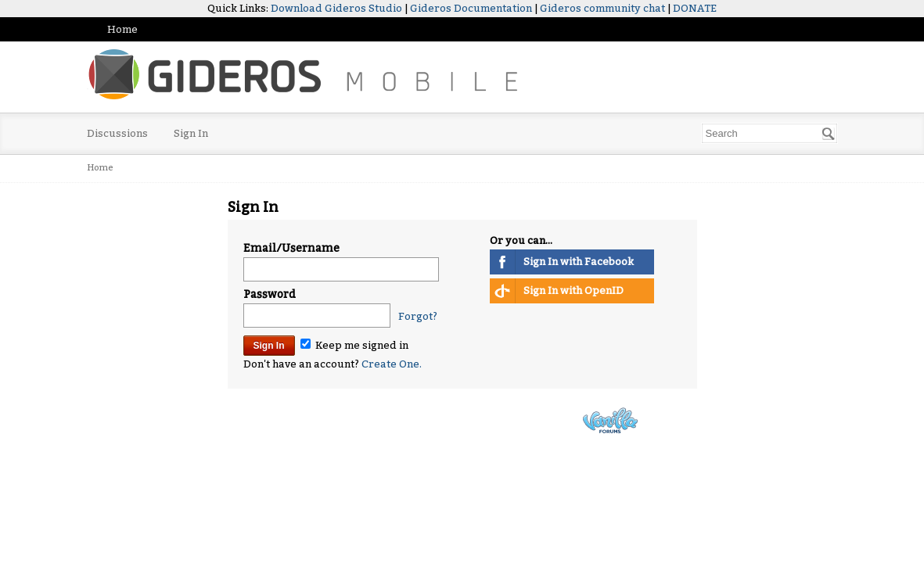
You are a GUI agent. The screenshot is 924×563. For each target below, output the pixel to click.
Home (122, 29)
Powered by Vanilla (610, 420)
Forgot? (418, 316)
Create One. (392, 364)
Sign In (191, 133)
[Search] (829, 134)
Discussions (117, 133)
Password (270, 294)
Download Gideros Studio (336, 8)
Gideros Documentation (471, 8)
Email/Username (291, 248)
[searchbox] (769, 133)
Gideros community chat (602, 8)
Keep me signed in (354, 345)
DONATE (695, 8)
